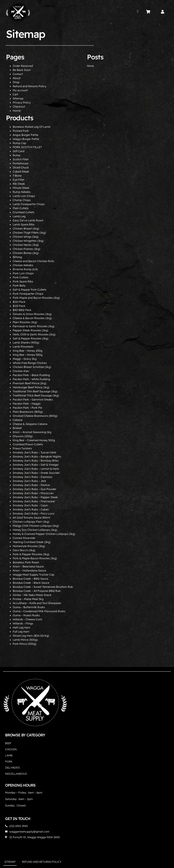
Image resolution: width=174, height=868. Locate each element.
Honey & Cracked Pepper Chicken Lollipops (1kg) (44, 534)
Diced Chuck (21, 167)
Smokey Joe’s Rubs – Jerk (29, 481)
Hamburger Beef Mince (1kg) (31, 387)
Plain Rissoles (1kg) (25, 322)
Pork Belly (19, 285)
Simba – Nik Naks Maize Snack (32, 595)
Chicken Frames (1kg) (27, 249)
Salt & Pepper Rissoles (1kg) (31, 338)
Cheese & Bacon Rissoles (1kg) (32, 318)
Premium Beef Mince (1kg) (30, 383)
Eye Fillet (19, 180)
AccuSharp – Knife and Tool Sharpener (37, 603)
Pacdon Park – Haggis (27, 404)
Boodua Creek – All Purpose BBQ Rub (37, 591)
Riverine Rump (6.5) (25, 269)
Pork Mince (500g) (25, 644)
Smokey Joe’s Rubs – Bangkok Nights (37, 456)
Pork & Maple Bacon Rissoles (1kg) (35, 558)
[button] (138, 11)
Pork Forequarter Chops (28, 294)
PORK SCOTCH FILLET (27, 147)
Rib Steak (19, 184)
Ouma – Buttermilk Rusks (29, 607)
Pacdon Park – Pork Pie (27, 408)
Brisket (17, 428)
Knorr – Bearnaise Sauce (28, 566)
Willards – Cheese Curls (27, 619)
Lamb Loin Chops (24, 196)
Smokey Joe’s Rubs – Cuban (31, 509)
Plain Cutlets (21, 208)
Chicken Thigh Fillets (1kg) (29, 233)
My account (20, 90)
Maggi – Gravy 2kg (25, 359)
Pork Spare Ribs (23, 281)
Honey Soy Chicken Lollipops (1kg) (35, 530)
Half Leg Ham (21, 627)
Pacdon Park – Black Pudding (31, 375)
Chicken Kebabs (23, 265)
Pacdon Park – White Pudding (31, 379)
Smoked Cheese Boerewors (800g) (35, 416)
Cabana (18, 420)
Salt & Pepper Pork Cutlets (30, 290)
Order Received (23, 66)
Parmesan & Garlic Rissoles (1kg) (34, 326)
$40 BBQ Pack (22, 310)
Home (17, 111)
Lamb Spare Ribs (24, 224)
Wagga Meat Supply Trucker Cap (34, 575)
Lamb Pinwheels (23, 347)
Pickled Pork (21, 131)
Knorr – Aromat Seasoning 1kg (32, 432)
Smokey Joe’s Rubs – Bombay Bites (36, 461)
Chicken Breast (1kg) (26, 228)
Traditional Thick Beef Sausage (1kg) (36, 395)
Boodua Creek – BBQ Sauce (30, 579)
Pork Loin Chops (23, 273)
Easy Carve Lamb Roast (28, 220)
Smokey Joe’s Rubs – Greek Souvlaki (36, 473)
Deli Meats (12, 768)
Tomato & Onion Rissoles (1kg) (32, 314)
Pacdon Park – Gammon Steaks (33, 399)
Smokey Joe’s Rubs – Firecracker (34, 501)
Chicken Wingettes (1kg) (28, 241)
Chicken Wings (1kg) (26, 237)
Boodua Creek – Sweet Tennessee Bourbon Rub (43, 587)
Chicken (11, 749)
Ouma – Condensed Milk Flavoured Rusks (39, 611)
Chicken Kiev (21, 371)
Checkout (19, 107)
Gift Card (19, 151)
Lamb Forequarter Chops (29, 204)
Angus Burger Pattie (25, 135)
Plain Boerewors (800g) (28, 412)
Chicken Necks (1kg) (26, 245)
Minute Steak (21, 188)
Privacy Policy (22, 102)
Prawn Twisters (22, 448)
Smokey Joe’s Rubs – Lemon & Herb (36, 469)
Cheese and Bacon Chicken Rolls (33, 261)
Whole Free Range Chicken (30, 363)
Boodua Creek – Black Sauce (31, 583)
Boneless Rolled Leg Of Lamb (32, 127)
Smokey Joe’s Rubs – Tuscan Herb (34, 452)
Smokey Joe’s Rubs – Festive (31, 485)
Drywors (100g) (23, 436)
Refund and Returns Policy (30, 86)
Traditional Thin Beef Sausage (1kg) (35, 391)
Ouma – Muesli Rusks (26, 615)
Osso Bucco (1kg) (24, 550)
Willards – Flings (23, 623)
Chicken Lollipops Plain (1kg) (31, 522)
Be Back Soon (22, 70)
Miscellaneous (16, 774)
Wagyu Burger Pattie (26, 139)
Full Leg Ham (21, 632)
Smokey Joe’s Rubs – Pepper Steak (35, 497)
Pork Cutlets (21, 277)
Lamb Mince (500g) (25, 640)
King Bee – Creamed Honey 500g (34, 440)
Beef (8, 743)
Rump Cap (19, 143)
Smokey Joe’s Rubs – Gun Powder (34, 489)
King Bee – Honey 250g (28, 351)
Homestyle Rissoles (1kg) (29, 546)
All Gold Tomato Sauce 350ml (31, 518)
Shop (16, 82)
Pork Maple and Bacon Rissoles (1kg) (36, 298)
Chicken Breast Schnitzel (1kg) (32, 367)
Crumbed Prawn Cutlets (28, 444)
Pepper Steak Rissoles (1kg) (31, 330)
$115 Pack (19, 306)
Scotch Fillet (21, 159)
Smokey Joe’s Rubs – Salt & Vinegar (36, 465)
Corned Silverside (24, 538)
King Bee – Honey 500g (28, 355)
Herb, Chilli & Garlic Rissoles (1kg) (34, 334)
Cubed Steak (21, 171)
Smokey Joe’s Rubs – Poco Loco (34, 513)
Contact (18, 74)
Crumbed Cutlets (24, 212)
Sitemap (18, 98)
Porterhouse (21, 163)
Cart (15, 94)
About (17, 78)
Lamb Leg (19, 216)
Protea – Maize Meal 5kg (28, 599)
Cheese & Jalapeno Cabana (30, 424)
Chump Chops (22, 200)
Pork (9, 761)
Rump (17, 155)
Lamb (9, 755)
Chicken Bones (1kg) (26, 253)
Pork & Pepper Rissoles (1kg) (31, 554)
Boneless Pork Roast (26, 562)
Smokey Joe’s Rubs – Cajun (30, 505)
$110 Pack (19, 302)
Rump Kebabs (22, 192)
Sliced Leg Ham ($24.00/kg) (31, 636)
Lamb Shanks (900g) (26, 342)
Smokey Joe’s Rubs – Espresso (33, 477)
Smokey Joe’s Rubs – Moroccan (33, 493)
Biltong (17, 257)
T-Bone (17, 176)
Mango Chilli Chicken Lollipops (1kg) (36, 526)
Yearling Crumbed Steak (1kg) (32, 542)
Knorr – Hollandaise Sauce (29, 570)
